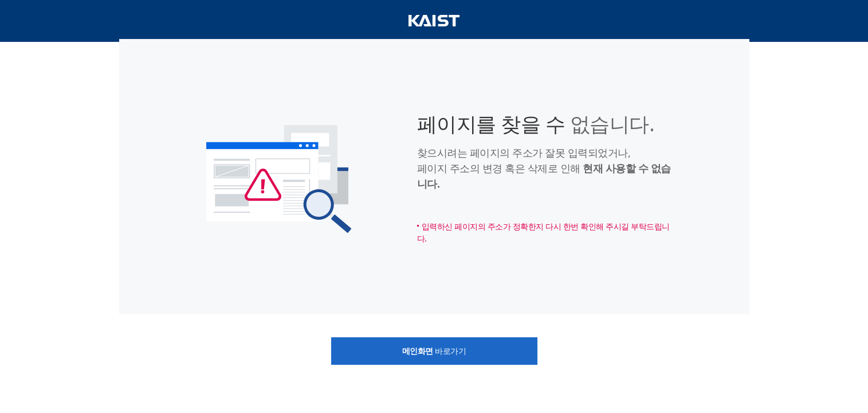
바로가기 (434, 351)
